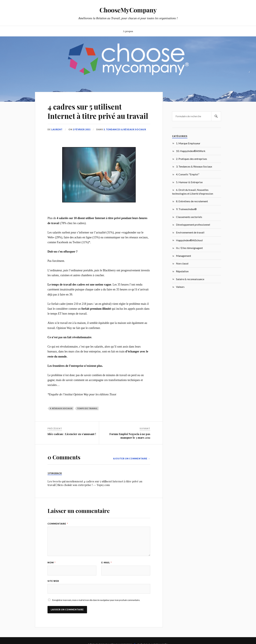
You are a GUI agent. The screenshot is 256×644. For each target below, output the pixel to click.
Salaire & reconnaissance (190, 279)
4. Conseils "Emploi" (188, 174)
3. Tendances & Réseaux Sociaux (125, 129)
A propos (128, 31)
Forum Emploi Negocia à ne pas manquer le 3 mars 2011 (130, 436)
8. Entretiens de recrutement (192, 201)
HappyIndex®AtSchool (189, 240)
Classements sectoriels (189, 217)
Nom (52, 563)
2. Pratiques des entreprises (192, 159)
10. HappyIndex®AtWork (191, 151)
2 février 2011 (82, 129)
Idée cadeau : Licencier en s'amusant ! (72, 434)
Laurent (57, 129)
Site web (53, 581)
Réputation (182, 271)
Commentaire (58, 524)
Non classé (182, 263)
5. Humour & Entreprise (189, 182)
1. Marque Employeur (188, 143)
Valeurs (180, 287)
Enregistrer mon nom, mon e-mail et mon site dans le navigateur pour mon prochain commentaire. (96, 600)
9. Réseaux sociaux (61, 408)
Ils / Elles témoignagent (189, 248)
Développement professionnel (193, 225)
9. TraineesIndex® (186, 209)
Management (184, 256)
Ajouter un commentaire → (132, 459)
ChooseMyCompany (128, 10)
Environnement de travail (190, 232)
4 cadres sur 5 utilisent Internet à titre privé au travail (98, 111)
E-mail (107, 563)
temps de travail (87, 408)
